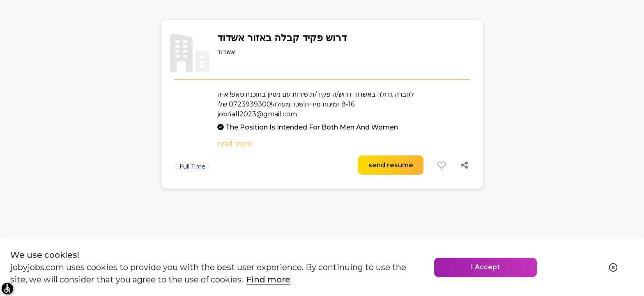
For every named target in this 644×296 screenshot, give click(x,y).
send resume (391, 165)
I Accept (485, 267)
